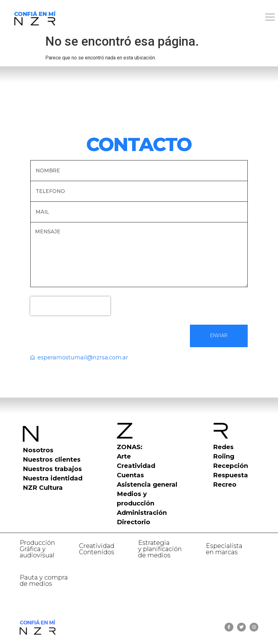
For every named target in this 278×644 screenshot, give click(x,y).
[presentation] (70, 306)
